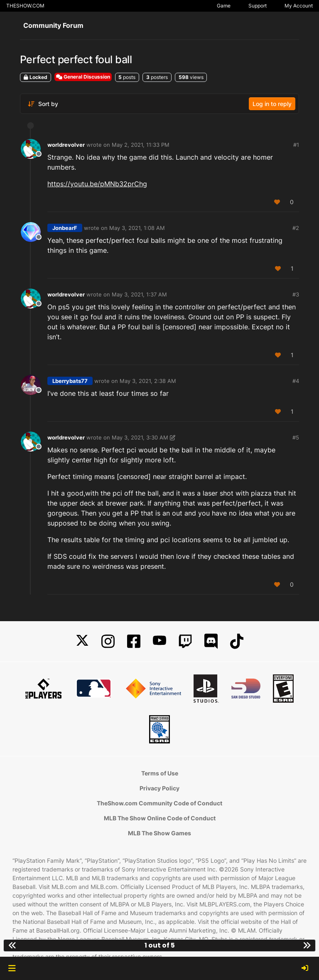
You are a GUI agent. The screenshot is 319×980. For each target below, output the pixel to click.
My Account (299, 6)
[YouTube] (159, 641)
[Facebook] (134, 641)
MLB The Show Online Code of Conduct (160, 818)
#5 (296, 437)
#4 (296, 381)
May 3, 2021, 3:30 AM (140, 437)
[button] (12, 968)
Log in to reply (272, 104)
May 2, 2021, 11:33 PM (141, 145)
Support (258, 6)
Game (224, 6)
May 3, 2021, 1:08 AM (137, 228)
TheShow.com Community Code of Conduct (159, 803)
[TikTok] (237, 641)
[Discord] (211, 641)
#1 (296, 145)
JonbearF (65, 228)
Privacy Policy (159, 788)
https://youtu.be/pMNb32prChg (97, 184)
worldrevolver (66, 145)
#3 (296, 294)
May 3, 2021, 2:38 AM (148, 381)
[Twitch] (185, 641)
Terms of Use (160, 773)
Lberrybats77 (70, 381)
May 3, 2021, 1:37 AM (139, 294)
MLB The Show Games (159, 833)
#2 (296, 228)
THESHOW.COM (25, 6)
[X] (82, 641)
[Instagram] (108, 641)
